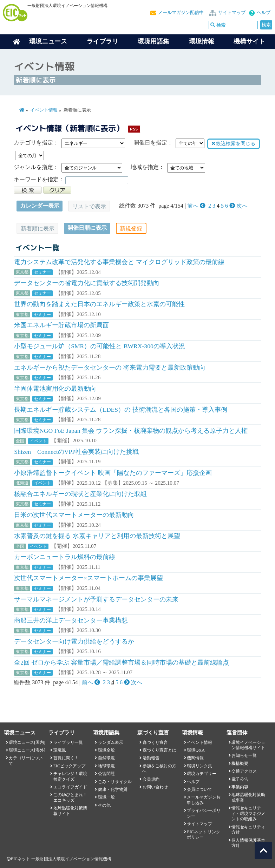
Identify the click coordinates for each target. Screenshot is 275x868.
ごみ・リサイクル (115, 782)
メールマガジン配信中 (181, 13)
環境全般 (106, 750)
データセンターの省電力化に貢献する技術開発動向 (87, 283)
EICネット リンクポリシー (203, 835)
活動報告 (151, 758)
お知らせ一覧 (244, 755)
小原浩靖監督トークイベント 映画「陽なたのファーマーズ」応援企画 (113, 473)
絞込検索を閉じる (234, 144)
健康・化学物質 (113, 789)
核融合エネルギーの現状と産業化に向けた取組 (80, 494)
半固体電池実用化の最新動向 (55, 389)
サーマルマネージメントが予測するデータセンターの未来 (96, 599)
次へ (238, 206)
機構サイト (249, 41)
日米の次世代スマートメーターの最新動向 (74, 515)
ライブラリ (103, 41)
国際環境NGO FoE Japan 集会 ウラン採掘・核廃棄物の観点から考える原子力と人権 (131, 431)
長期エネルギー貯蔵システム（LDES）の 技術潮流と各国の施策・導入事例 (120, 410)
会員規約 (151, 779)
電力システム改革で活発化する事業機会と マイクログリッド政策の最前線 (119, 262)
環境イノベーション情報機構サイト (248, 745)
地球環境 (106, 766)
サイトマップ (232, 13)
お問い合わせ (155, 787)
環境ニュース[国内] (27, 742)
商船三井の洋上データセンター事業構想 (71, 620)
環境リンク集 (199, 766)
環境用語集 (153, 41)
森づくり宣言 (155, 742)
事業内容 (240, 787)
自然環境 (106, 758)
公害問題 (106, 774)
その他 (104, 805)
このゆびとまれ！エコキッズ (70, 797)
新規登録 (131, 228)
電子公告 (240, 779)
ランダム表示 (111, 742)
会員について (199, 789)
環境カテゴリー (202, 774)
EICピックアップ (69, 766)
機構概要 (240, 763)
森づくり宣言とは (159, 750)
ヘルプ (264, 13)
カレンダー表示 (40, 206)
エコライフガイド (70, 787)
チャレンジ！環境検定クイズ (70, 776)
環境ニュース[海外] (27, 750)
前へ (197, 206)
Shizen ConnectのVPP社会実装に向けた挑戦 (76, 452)
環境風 (60, 750)
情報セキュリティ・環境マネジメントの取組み (248, 813)
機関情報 (195, 758)
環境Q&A (196, 750)
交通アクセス (244, 771)
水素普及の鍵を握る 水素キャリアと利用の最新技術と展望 (97, 536)
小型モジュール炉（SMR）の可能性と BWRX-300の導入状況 (100, 346)
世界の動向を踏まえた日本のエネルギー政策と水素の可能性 (99, 304)
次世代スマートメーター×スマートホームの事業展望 (89, 578)
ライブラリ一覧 (68, 742)
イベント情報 (44, 110)
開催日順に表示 (87, 228)
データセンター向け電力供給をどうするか (74, 641)
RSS (134, 129)
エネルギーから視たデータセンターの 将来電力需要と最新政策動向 (110, 368)
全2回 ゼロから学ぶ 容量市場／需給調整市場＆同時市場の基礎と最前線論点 (122, 662)
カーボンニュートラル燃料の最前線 (65, 557)
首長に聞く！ (66, 758)
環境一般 (106, 797)
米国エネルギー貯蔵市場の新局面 (61, 325)
